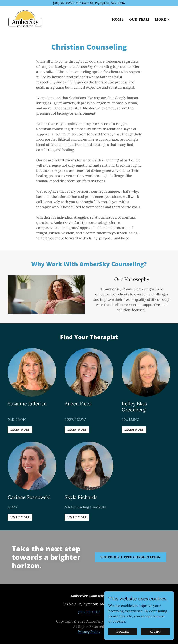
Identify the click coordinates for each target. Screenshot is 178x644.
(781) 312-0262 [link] (89, 612)
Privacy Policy (89, 632)
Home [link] (118, 19)
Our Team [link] (139, 19)
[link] (25, 19)
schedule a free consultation (131, 557)
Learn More (20, 430)
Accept (155, 639)
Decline (123, 639)
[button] (162, 20)
